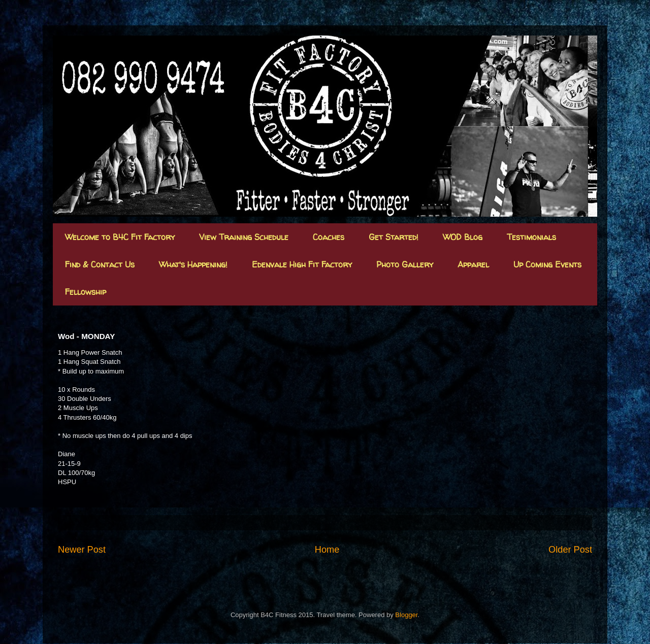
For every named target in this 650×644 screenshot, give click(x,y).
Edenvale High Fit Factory (302, 264)
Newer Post (82, 550)
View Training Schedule (244, 237)
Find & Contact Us (100, 264)
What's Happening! (193, 264)
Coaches (329, 237)
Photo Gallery (405, 264)
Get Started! (394, 237)
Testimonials (531, 237)
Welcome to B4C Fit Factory (120, 237)
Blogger (406, 615)
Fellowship (86, 292)
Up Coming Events (547, 264)
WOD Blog (463, 237)
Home (327, 550)
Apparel (473, 264)
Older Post (570, 550)
